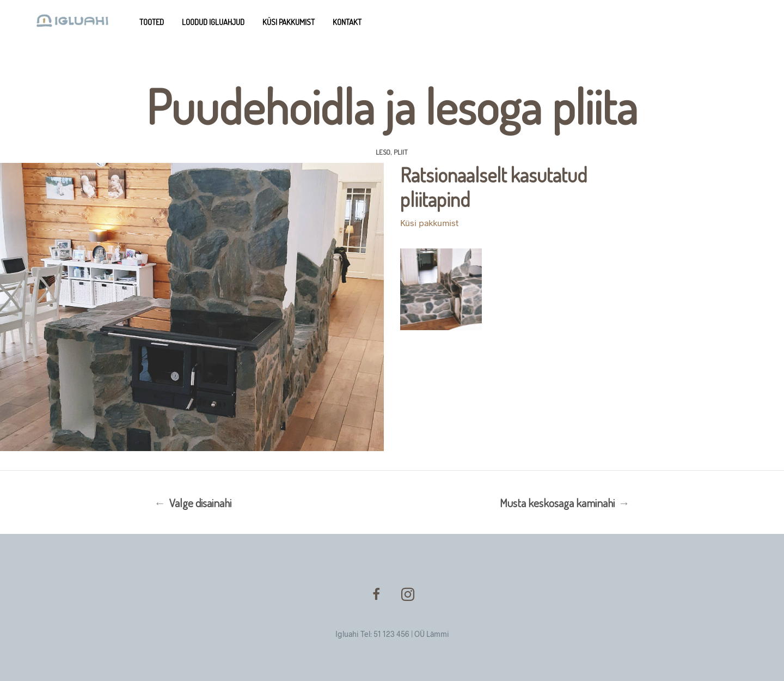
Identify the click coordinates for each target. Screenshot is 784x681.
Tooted (152, 22)
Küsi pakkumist (289, 22)
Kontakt (347, 22)
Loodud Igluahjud (213, 22)
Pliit (401, 152)
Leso (383, 152)
